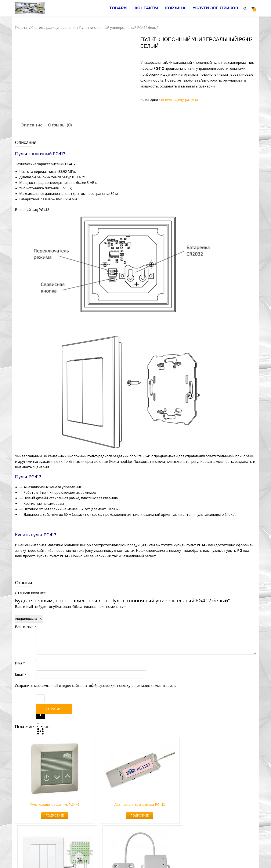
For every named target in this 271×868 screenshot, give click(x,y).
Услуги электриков (215, 8)
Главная (22, 28)
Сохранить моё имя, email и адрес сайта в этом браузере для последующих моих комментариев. (96, 686)
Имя (20, 663)
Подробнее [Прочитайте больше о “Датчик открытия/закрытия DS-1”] (227, 802)
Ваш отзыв (26, 627)
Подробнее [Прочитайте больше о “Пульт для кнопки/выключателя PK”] (166, 802)
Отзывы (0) (60, 125)
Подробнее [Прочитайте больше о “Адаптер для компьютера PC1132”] (104, 802)
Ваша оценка (26, 619)
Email (21, 674)
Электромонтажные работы (166, 856)
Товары (113, 8)
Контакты (143, 8)
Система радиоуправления (54, 28)
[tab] (32, 125)
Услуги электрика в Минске (104, 856)
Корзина (173, 8)
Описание (32, 125)
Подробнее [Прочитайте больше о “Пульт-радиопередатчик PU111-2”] (43, 802)
